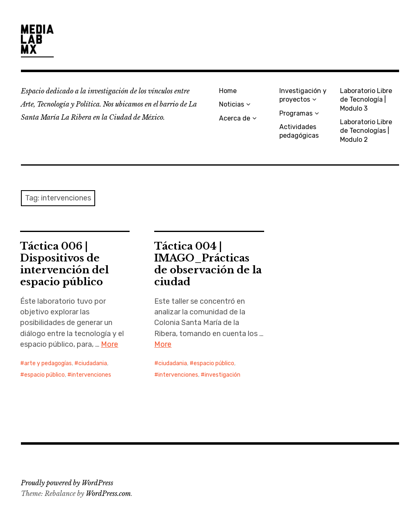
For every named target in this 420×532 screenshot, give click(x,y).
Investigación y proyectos (303, 95)
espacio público (45, 375)
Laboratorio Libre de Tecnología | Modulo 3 (366, 100)
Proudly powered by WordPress (67, 483)
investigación (223, 375)
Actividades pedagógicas (299, 131)
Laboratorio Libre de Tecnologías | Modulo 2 (366, 131)
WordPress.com (108, 493)
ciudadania (93, 363)
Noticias (232, 104)
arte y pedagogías (48, 363)
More (110, 344)
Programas (296, 113)
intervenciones (91, 375)
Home (228, 91)
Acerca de (235, 118)
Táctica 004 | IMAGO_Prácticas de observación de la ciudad (208, 264)
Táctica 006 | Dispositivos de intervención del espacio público (64, 264)
